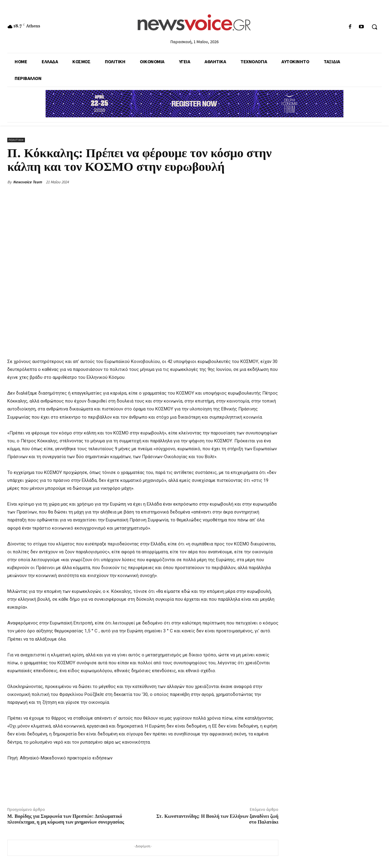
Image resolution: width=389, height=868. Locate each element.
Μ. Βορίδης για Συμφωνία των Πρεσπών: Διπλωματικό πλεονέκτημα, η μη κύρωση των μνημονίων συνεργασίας (66, 819)
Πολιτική (16, 140)
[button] (374, 27)
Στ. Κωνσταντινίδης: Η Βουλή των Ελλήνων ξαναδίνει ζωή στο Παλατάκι (217, 819)
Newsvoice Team (28, 182)
